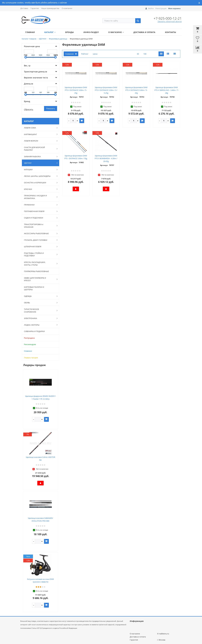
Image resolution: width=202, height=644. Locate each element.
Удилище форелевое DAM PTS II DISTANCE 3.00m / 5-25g (76, 90)
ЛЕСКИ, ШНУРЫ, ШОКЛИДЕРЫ (39, 176)
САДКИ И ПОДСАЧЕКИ (39, 218)
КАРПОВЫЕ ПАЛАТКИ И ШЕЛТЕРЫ (34, 288)
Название (71, 54)
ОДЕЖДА (39, 296)
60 (138, 54)
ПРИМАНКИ (39, 205)
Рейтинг (85, 54)
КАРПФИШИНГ (39, 134)
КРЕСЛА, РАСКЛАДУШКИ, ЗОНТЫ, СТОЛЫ (39, 264)
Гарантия (35, 8)
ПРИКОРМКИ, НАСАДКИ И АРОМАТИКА (39, 197)
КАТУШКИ (39, 170)
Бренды (70, 32)
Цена (95, 54)
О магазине (116, 32)
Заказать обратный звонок (170, 21)
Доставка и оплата (144, 32)
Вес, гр (27, 66)
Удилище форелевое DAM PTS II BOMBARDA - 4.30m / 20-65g (106, 158)
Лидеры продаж (31, 358)
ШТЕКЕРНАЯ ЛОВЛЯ (39, 246)
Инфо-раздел (91, 32)
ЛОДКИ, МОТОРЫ (39, 325)
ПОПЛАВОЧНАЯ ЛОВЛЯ (39, 211)
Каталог (50, 32)
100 (145, 54)
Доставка (24, 8)
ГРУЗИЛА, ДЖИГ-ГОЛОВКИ (39, 240)
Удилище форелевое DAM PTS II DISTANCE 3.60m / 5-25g (136, 90)
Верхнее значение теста (36, 78)
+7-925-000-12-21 (168, 18)
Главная (30, 32)
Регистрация (161, 8)
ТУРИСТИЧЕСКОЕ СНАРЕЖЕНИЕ (39, 311)
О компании (67, 8)
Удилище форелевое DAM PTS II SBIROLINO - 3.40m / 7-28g (167, 90)
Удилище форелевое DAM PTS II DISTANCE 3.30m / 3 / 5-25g (106, 90)
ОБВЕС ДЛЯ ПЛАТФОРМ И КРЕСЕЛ (39, 279)
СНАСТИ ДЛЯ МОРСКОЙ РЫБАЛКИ (39, 149)
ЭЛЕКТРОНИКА (39, 318)
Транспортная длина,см (35, 72)
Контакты (171, 32)
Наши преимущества (50, 8)
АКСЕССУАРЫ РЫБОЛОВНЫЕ (39, 233)
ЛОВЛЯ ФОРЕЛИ (39, 141)
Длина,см (28, 84)
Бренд (27, 101)
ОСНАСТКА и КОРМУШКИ (39, 183)
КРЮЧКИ (39, 189)
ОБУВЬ (39, 303)
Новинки (28, 351)
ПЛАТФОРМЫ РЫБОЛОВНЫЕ (36, 271)
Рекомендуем (30, 344)
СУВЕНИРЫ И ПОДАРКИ (34, 331)
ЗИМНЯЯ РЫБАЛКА (39, 156)
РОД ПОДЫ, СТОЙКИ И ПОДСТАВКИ (39, 254)
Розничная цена (32, 46)
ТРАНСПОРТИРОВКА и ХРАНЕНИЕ (39, 226)
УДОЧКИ (39, 163)
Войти (151, 8)
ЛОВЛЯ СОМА (39, 128)
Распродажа (29, 338)
